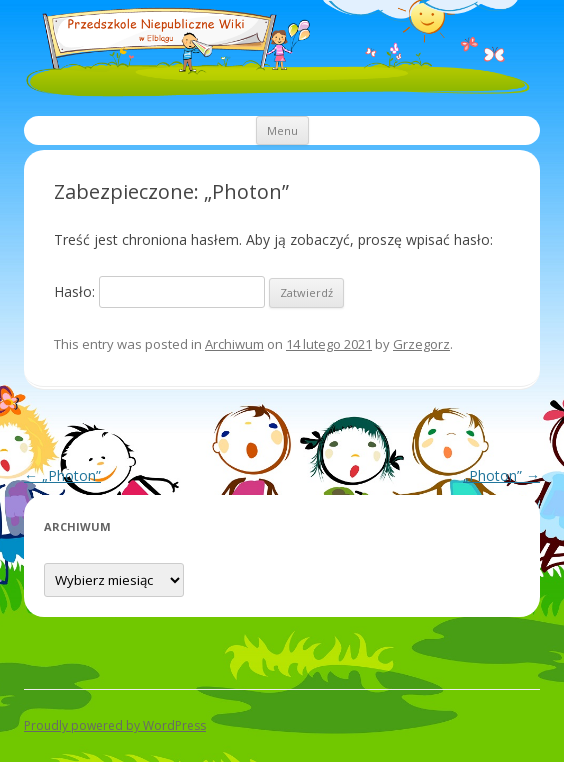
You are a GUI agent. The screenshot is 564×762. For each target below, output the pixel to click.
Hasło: (159, 291)
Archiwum (234, 344)
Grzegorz (421, 344)
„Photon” (62, 475)
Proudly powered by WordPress (115, 725)
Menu (282, 130)
